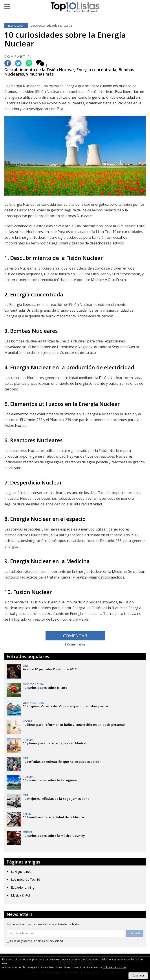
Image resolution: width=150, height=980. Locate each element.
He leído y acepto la (35, 941)
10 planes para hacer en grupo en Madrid (55, 743)
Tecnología (16, 26)
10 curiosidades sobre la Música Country (54, 836)
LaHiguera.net (21, 872)
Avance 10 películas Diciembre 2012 (50, 669)
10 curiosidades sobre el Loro (45, 688)
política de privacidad (49, 941)
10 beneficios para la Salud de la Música (53, 817)
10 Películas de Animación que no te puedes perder (62, 762)
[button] (7, 6)
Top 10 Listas (75, 7)
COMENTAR (75, 636)
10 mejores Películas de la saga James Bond (56, 799)
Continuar (138, 975)
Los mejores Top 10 (26, 879)
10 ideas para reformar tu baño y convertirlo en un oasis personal (74, 725)
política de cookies (114, 967)
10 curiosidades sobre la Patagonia (50, 780)
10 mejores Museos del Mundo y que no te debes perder (66, 706)
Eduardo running (23, 887)
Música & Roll (21, 895)
